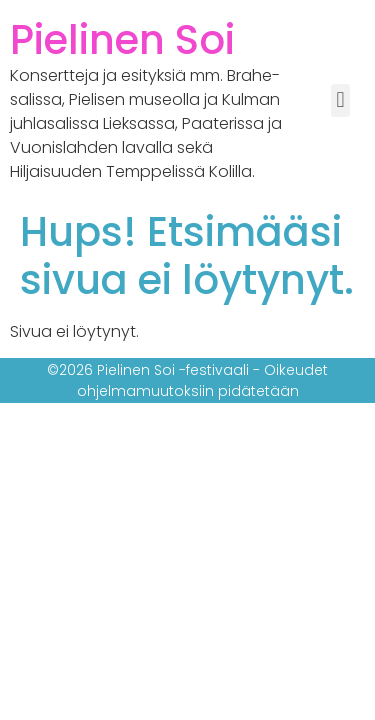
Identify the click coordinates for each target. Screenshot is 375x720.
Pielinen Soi (122, 40)
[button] (340, 100)
